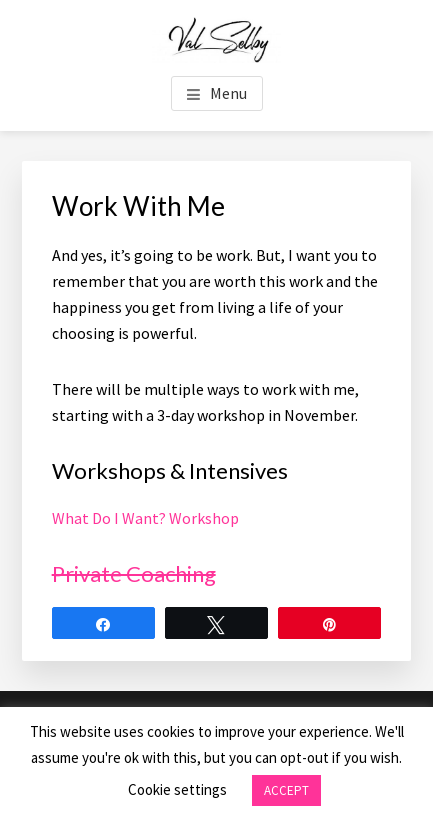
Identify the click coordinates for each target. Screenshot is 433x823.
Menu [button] (228, 93)
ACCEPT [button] (286, 790)
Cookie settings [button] (177, 789)
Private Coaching (134, 573)
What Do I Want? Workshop (145, 518)
